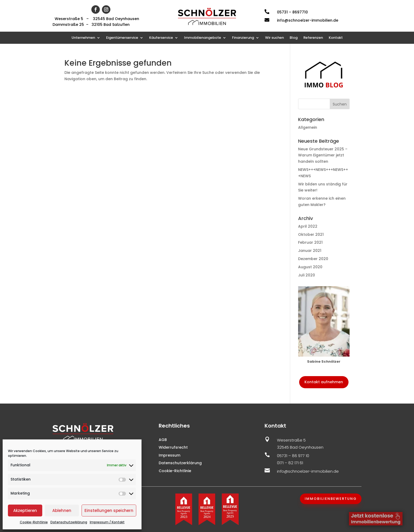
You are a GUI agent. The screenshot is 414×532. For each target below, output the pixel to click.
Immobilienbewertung (331, 499)
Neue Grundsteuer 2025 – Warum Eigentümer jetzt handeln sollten (323, 155)
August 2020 (310, 267)
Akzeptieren (25, 511)
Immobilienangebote (203, 38)
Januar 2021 (310, 251)
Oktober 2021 (311, 234)
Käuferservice (161, 38)
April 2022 (308, 226)
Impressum (170, 455)
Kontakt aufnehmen (324, 382)
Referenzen (313, 38)
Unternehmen (83, 38)
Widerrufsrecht (173, 447)
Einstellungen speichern (109, 511)
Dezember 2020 (313, 259)
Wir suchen (274, 38)
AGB (163, 440)
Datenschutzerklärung (69, 522)
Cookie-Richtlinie (34, 522)
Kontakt (336, 38)
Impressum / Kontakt (107, 522)
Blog (294, 38)
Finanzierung (243, 38)
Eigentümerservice (122, 38)
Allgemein (308, 127)
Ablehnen (62, 511)
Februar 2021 (310, 242)
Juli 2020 (307, 275)
